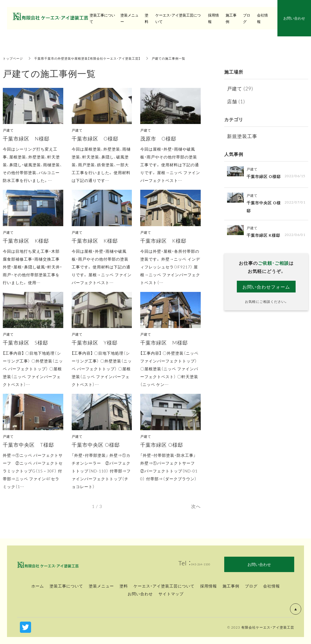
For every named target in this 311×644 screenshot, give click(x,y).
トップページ (14, 58)
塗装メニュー (101, 586)
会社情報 (272, 586)
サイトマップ (171, 594)
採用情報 (213, 18)
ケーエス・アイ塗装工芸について (164, 586)
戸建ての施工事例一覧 (180, 58)
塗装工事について (66, 586)
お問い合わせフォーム (266, 287)
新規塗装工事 (243, 136)
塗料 (124, 586)
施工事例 (231, 586)
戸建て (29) (240, 88)
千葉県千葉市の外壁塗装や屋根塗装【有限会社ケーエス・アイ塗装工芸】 (93, 58)
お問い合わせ (140, 594)
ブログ (251, 586)
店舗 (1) (236, 101)
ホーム (38, 586)
